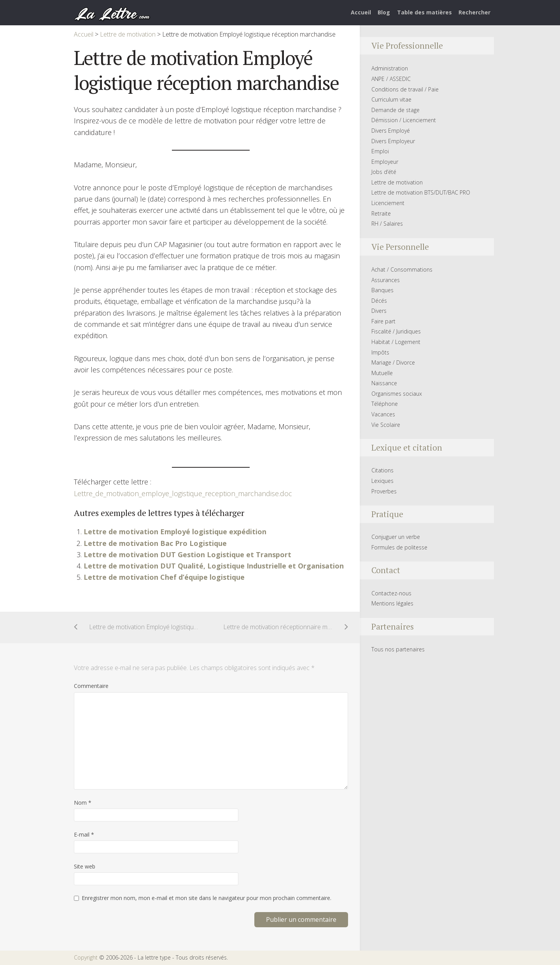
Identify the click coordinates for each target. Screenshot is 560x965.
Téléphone (385, 404)
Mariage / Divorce (393, 362)
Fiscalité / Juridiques (396, 331)
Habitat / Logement (396, 342)
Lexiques (382, 481)
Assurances (386, 280)
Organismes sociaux (397, 394)
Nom (83, 803)
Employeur (385, 162)
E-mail (84, 834)
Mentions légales (392, 603)
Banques (382, 290)
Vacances (383, 414)
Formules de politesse (399, 547)
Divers (379, 311)
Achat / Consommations (402, 269)
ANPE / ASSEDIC (391, 79)
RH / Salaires (387, 224)
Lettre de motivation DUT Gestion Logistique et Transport (187, 554)
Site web (85, 866)
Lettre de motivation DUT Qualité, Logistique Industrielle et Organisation (214, 566)
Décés (379, 301)
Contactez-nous (391, 593)
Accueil (361, 12)
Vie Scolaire (386, 425)
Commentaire (91, 686)
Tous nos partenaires (398, 649)
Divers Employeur (393, 141)
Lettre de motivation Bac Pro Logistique (155, 543)
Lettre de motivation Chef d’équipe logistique (164, 577)
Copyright (86, 957)
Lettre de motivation (397, 182)
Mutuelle (382, 373)
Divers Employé (391, 131)
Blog (384, 12)
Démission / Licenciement (404, 120)
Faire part (383, 321)
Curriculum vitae (391, 99)
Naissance (384, 383)
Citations (382, 470)
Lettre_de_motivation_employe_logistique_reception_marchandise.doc (183, 493)
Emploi (380, 151)
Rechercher (474, 12)
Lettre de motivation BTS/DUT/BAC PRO (421, 192)
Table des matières (424, 12)
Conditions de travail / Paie (405, 89)
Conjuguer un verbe (396, 537)
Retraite (381, 213)
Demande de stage (395, 110)
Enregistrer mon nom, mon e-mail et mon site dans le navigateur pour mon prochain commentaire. (206, 898)
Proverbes (384, 491)
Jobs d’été (384, 172)
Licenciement (388, 203)
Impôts (380, 352)
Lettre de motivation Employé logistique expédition (175, 532)
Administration (390, 68)
